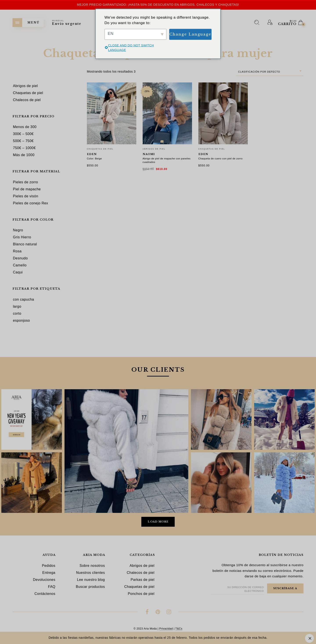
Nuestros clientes (91, 573)
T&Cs (179, 629)
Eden (92, 154)
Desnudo (20, 258)
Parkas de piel (142, 580)
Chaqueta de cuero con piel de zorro (221, 159)
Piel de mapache (27, 189)
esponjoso (21, 320)
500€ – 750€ (23, 141)
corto (17, 313)
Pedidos (49, 566)
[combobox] (270, 72)
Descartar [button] (309, 638)
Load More (158, 522)
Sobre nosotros (92, 566)
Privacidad (166, 629)
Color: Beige (94, 159)
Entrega (49, 573)
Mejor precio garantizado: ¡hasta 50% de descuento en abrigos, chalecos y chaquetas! (158, 5)
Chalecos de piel (140, 573)
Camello (20, 265)
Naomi (149, 154)
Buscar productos (90, 587)
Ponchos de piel (141, 594)
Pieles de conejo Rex (31, 203)
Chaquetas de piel (100, 149)
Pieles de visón (26, 196)
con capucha (23, 299)
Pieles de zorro (25, 182)
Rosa (17, 251)
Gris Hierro (22, 237)
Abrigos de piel (154, 149)
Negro (18, 230)
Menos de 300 (25, 127)
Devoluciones (44, 580)
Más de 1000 (24, 155)
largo (17, 306)
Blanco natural (25, 244)
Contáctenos (45, 594)
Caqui (18, 272)
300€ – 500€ (23, 134)
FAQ (52, 587)
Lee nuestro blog (91, 580)
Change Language (190, 34)
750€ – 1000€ (24, 148)
